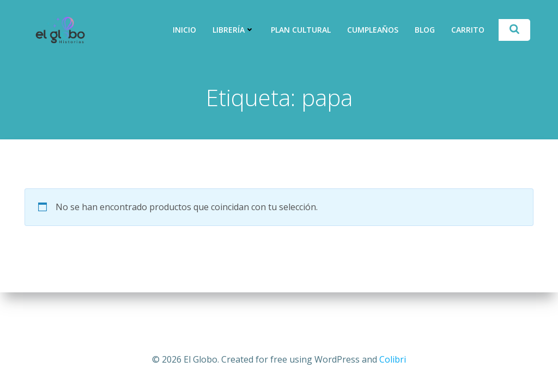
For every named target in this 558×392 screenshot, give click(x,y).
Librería (233, 30)
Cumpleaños (373, 30)
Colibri (393, 359)
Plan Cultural (301, 30)
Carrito (468, 30)
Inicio (184, 30)
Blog (425, 30)
